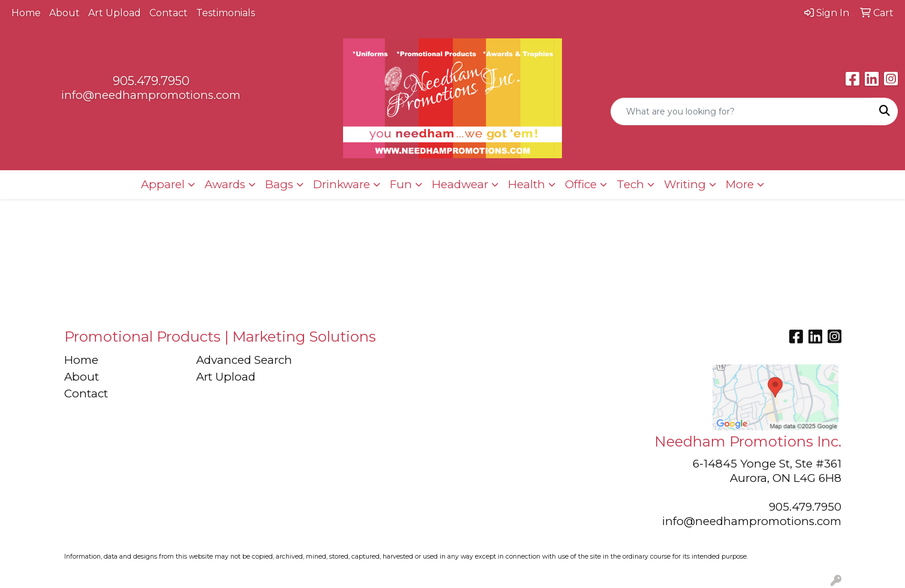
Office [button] (581, 184)
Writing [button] (685, 184)
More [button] (740, 184)
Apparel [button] (163, 184)
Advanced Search (244, 360)
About (64, 13)
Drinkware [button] (342, 184)
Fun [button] (401, 184)
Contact (169, 13)
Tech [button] (630, 184)
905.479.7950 (151, 81)
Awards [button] (225, 184)
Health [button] (527, 184)
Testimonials (226, 13)
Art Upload (115, 13)
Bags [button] (279, 184)
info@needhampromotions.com (151, 95)
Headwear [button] (460, 184)
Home (26, 13)
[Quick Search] (742, 111)
